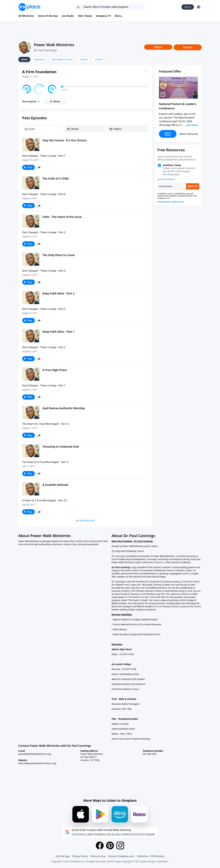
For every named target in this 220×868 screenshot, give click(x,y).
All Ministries (26, 16)
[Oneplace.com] (29, 7)
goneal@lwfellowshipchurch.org (35, 754)
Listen (24, 59)
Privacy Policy (80, 856)
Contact (99, 59)
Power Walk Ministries (54, 45)
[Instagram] (120, 845)
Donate (188, 47)
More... (119, 16)
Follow (158, 47)
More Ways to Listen (63, 59)
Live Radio (68, 16)
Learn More (168, 134)
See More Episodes (85, 520)
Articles (84, 59)
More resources (189, 134)
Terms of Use (98, 856)
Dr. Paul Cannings (45, 50)
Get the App (63, 856)
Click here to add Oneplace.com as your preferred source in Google (113, 834)
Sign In (188, 7)
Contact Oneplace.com (121, 856)
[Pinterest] (110, 845)
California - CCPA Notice (150, 856)
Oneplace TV (103, 16)
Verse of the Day (48, 16)
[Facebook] (100, 845)
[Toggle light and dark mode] (199, 7)
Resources (40, 59)
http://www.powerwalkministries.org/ (37, 763)
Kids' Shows (85, 16)
